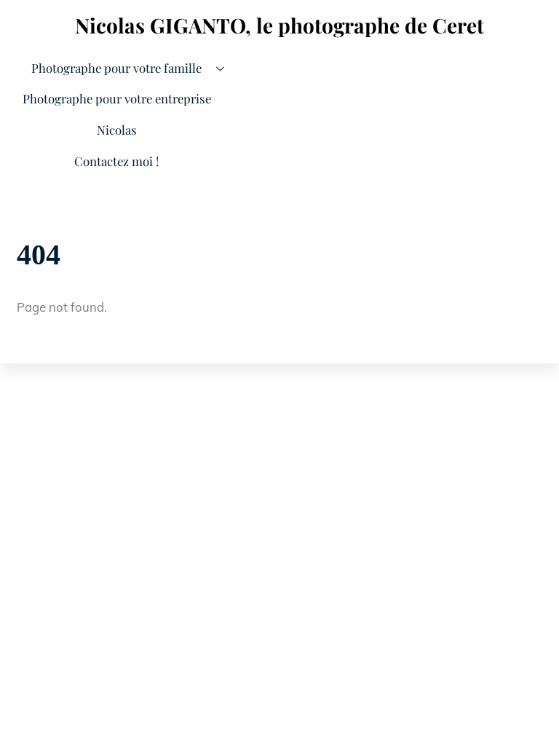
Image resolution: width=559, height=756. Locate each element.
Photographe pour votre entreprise (117, 98)
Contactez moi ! (116, 161)
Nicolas (117, 130)
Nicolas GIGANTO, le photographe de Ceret (279, 25)
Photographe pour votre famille (132, 68)
